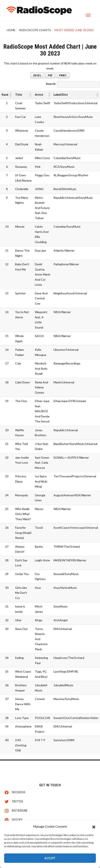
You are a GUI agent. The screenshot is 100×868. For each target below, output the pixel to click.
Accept (50, 858)
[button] (94, 826)
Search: (51, 84)
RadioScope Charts (35, 30)
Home (11, 30)
